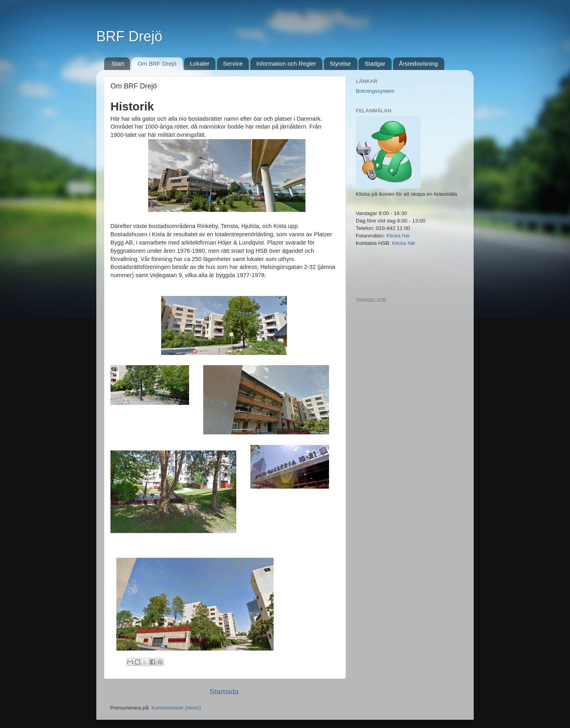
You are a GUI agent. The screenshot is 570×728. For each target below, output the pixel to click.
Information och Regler (286, 63)
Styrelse (340, 63)
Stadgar (375, 63)
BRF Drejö (129, 36)
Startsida (224, 692)
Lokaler (199, 63)
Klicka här (398, 236)
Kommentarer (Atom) (176, 708)
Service (233, 63)
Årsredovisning (418, 63)
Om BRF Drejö (157, 63)
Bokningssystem (375, 91)
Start (118, 63)
